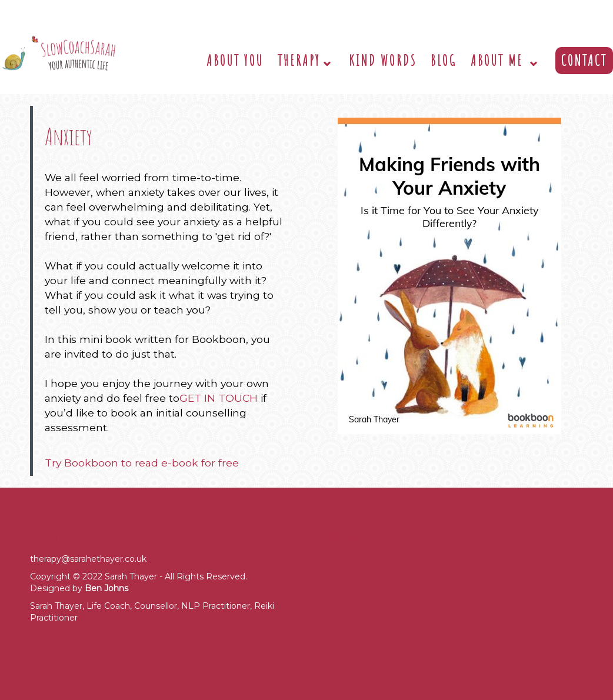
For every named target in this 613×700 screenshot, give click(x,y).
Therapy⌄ (306, 60)
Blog (444, 60)
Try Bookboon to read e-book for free (142, 463)
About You (235, 60)
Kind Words (383, 60)
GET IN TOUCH (219, 398)
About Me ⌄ (506, 60)
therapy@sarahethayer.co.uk (88, 559)
